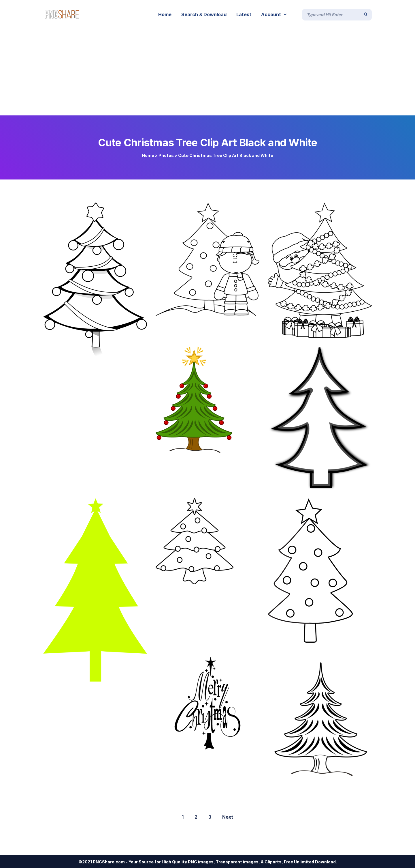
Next (228, 817)
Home (148, 155)
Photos (166, 155)
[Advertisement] (207, 72)
